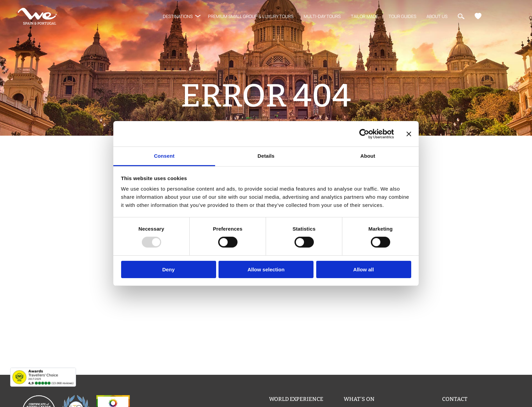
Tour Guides (402, 16)
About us (437, 16)
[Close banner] (409, 134)
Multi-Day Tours (322, 16)
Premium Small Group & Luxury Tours (251, 16)
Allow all (364, 269)
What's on (359, 399)
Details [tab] (266, 156)
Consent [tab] (164, 156)
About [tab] (368, 156)
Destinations (178, 16)
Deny (168, 269)
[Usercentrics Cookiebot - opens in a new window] (364, 134)
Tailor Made (365, 16)
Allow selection (266, 269)
